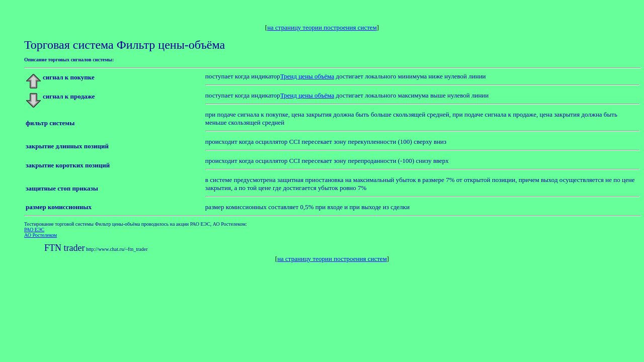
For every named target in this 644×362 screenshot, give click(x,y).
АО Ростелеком (41, 235)
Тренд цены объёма (307, 76)
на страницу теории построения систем (322, 27)
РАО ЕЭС (34, 230)
